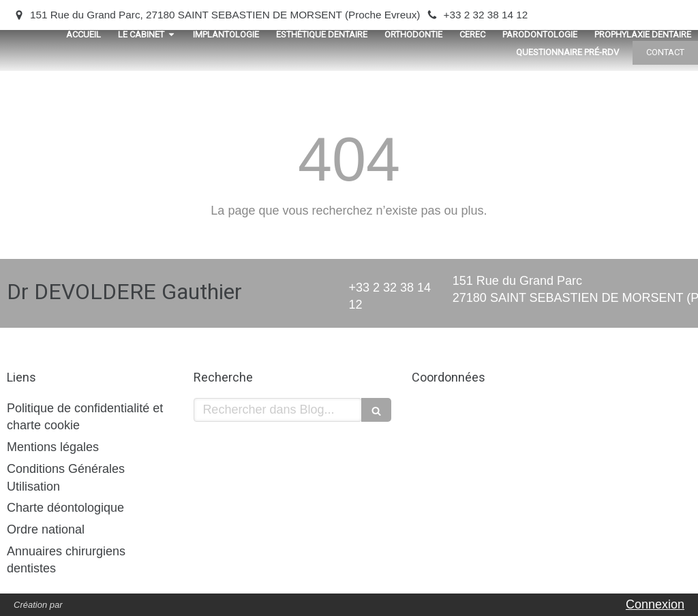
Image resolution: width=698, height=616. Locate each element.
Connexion (655, 604)
